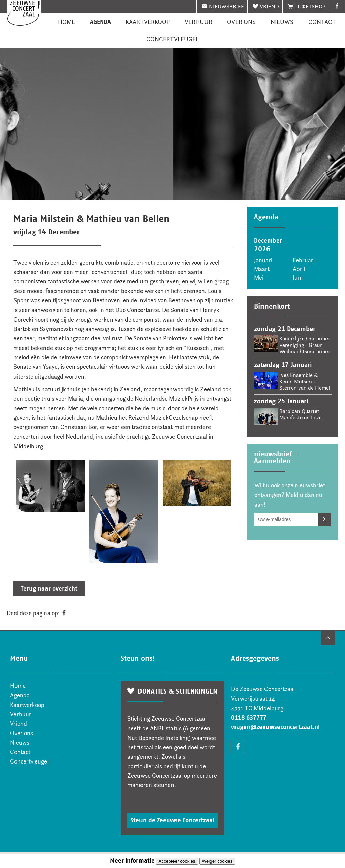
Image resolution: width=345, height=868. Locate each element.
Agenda (100, 22)
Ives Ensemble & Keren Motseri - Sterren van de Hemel (305, 381)
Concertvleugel (172, 39)
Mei (259, 278)
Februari (304, 260)
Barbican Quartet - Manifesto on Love (301, 414)
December (268, 241)
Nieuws (282, 22)
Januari (263, 260)
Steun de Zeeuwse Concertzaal (172, 820)
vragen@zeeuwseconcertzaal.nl (275, 727)
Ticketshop (310, 7)
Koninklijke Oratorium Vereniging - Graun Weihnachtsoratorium (304, 345)
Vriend (269, 7)
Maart (262, 269)
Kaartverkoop (148, 22)
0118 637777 (249, 718)
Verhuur (198, 22)
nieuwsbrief (226, 7)
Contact (322, 22)
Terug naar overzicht (49, 589)
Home (67, 22)
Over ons (241, 22)
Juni (298, 278)
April (299, 269)
